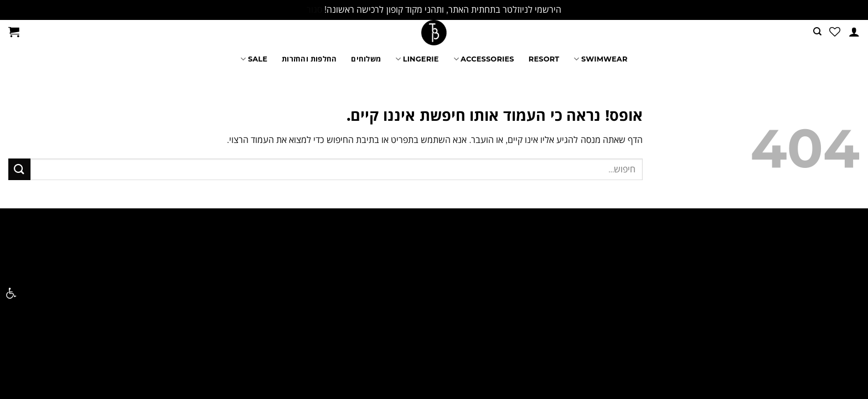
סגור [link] (314, 10)
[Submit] (19, 169)
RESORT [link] (544, 59)
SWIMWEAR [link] (600, 59)
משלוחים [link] (366, 59)
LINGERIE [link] (417, 59)
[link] (11, 293)
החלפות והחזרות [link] (309, 59)
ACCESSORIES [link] (484, 59)
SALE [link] (254, 59)
